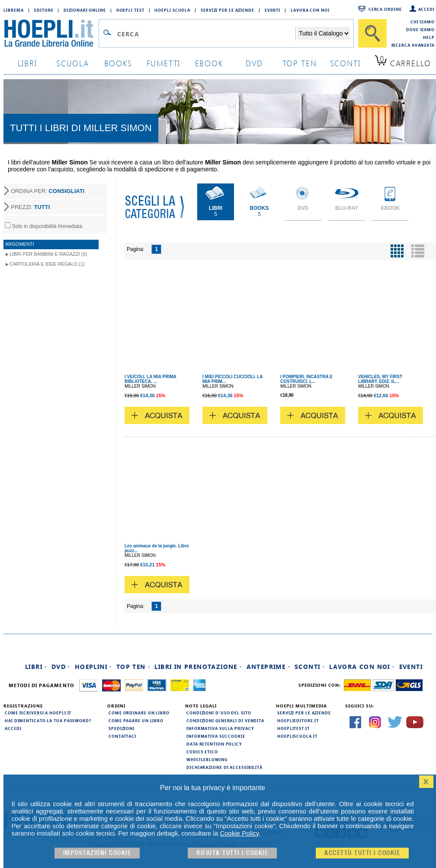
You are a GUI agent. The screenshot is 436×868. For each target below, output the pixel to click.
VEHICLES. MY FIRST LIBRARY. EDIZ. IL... (380, 379)
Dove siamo (420, 29)
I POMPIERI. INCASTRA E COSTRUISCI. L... (306, 379)
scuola (73, 63)
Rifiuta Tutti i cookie (232, 853)
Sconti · (310, 667)
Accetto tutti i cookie (362, 853)
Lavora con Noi (310, 10)
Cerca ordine (385, 9)
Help (429, 37)
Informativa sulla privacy (220, 728)
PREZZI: (30, 207)
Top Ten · (133, 667)
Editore (44, 10)
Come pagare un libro (136, 720)
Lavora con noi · (362, 667)
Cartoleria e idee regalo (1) (47, 264)
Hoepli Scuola (172, 10)
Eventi (272, 10)
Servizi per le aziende (228, 10)
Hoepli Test (130, 10)
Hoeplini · (93, 667)
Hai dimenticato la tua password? (48, 720)
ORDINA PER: (48, 191)
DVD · (61, 667)
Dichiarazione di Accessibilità (224, 767)
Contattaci (122, 736)
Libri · (36, 667)
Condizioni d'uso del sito (219, 713)
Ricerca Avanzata (413, 45)
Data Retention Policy (214, 744)
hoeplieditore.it (298, 720)
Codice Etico (202, 752)
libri (27, 63)
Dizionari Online (85, 10)
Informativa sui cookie (216, 736)
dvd (254, 63)
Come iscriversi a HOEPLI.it (38, 713)
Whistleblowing (207, 759)
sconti (345, 63)
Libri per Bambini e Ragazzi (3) (48, 254)
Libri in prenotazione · (198, 667)
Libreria (14, 10)
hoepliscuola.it (297, 736)
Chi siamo (423, 22)
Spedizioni (122, 728)
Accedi (426, 9)
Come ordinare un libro (139, 713)
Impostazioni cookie (97, 853)
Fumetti (164, 63)
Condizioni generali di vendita (225, 720)
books (118, 63)
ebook (209, 63)
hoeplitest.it (293, 728)
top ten (300, 63)
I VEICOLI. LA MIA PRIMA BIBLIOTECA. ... (150, 379)
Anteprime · (268, 667)
